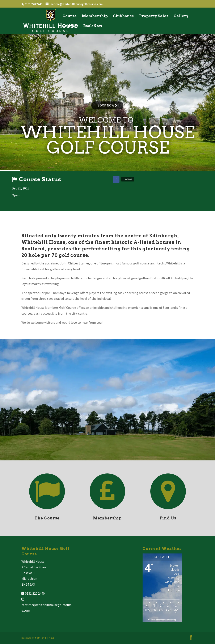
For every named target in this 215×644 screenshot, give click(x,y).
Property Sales (154, 16)
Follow (128, 179)
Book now (107, 105)
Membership (95, 16)
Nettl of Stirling (45, 638)
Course (70, 16)
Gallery (181, 16)
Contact (70, 26)
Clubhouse (123, 16)
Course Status (40, 179)
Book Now (93, 26)
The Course (47, 518)
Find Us (168, 518)
